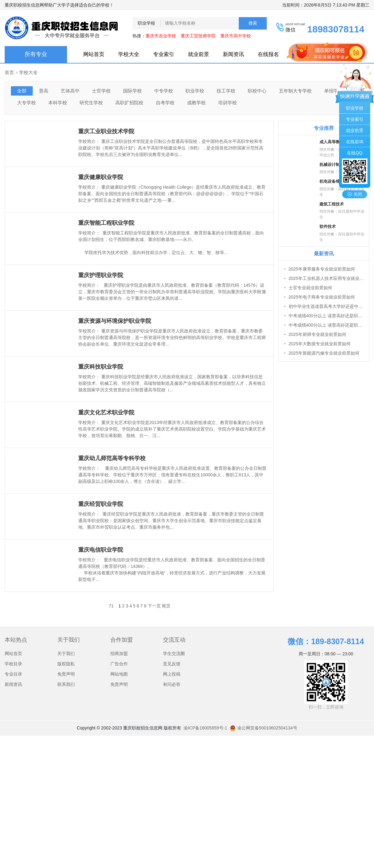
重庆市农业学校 (161, 36)
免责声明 (66, 674)
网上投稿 (172, 674)
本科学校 (58, 103)
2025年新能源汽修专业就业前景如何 (324, 353)
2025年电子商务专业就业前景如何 (322, 297)
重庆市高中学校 (236, 36)
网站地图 (119, 674)
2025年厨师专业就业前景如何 (317, 334)
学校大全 (129, 54)
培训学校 (228, 103)
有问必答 (172, 684)
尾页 (166, 606)
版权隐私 (66, 664)
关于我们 (66, 653)
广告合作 (119, 664)
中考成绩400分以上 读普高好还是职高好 (327, 316)
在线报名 (268, 54)
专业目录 (13, 674)
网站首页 (94, 54)
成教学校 (196, 103)
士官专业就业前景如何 (310, 288)
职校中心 (257, 91)
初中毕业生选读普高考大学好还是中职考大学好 (327, 306)
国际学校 (132, 91)
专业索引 (164, 54)
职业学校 (195, 91)
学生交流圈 (174, 653)
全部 (22, 91)
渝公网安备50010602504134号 (264, 728)
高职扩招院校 (129, 103)
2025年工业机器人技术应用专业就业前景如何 (327, 278)
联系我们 (66, 684)
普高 (44, 91)
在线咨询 (355, 142)
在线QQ (355, 153)
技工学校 (226, 91)
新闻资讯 (233, 54)
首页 (9, 72)
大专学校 (26, 103)
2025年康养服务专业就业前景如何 (322, 269)
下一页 (154, 606)
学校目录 (13, 664)
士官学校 (101, 91)
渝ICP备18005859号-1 (205, 728)
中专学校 (164, 91)
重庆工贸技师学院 (198, 36)
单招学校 (333, 91)
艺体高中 (70, 91)
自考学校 (165, 103)
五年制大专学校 (295, 91)
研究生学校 (91, 103)
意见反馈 (172, 664)
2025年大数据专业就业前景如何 (320, 344)
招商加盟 (119, 653)
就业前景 (199, 54)
